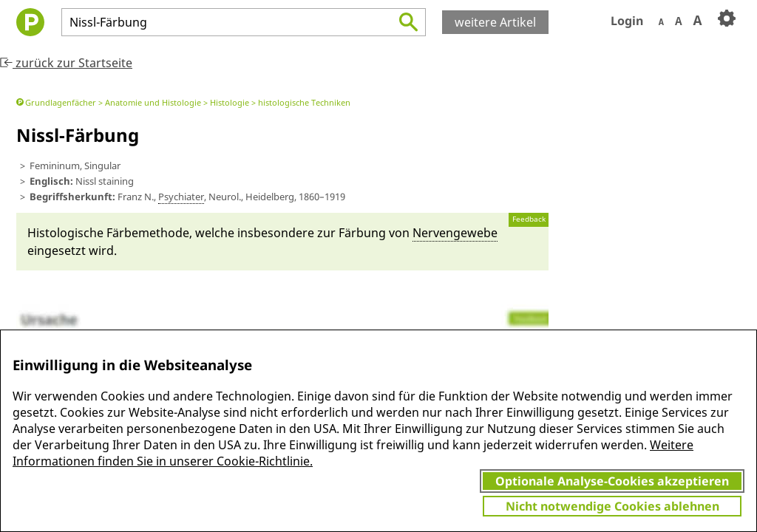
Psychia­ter (181, 197)
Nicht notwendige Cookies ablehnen (612, 506)
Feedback (529, 219)
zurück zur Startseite (66, 63)
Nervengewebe (455, 233)
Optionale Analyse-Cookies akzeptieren (612, 481)
